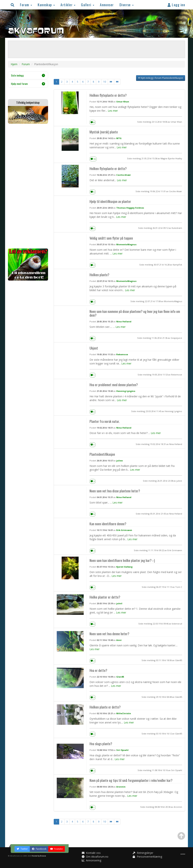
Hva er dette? (98, 670)
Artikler (68, 5)
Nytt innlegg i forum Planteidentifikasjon (161, 78)
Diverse (127, 5)
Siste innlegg (28, 75)
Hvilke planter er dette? (105, 597)
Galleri (88, 5)
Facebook (39, 849)
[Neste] (111, 82)
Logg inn (176, 5)
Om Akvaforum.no (95, 857)
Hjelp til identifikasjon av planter (110, 201)
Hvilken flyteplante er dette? (108, 95)
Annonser (107, 5)
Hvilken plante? (99, 275)
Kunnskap (46, 5)
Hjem (14, 64)
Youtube (57, 849)
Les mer (113, 111)
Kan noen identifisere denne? (108, 524)
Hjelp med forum (28, 84)
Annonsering (92, 860)
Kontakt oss (91, 853)
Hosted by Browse (39, 856)
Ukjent (94, 348)
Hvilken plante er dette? (105, 707)
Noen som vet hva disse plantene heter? (115, 491)
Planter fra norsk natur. (105, 421)
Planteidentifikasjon (102, 454)
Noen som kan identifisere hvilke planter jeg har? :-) (122, 560)
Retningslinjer (143, 853)
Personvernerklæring (147, 857)
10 (105, 82)
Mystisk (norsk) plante (104, 132)
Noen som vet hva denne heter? (109, 634)
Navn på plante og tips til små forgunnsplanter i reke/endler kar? (131, 780)
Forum (26, 5)
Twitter (22, 849)
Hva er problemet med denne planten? (114, 385)
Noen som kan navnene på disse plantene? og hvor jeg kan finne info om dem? (135, 313)
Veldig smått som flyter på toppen (111, 238)
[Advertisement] (28, 186)
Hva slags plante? (101, 744)
